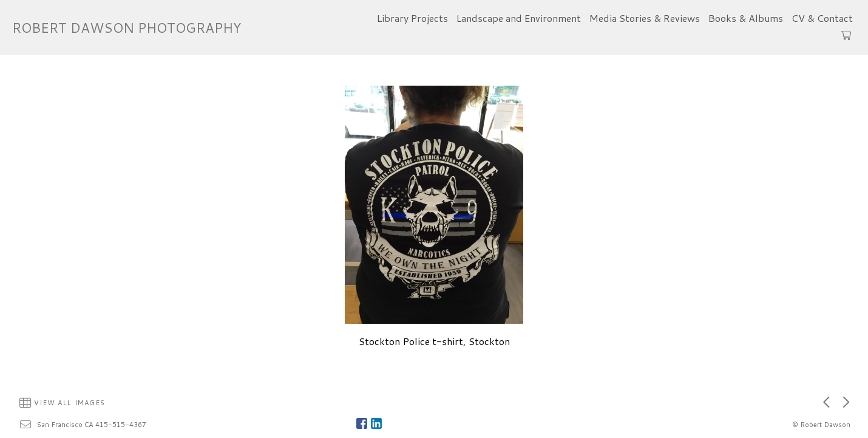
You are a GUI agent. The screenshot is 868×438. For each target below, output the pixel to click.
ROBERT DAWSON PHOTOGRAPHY (127, 28)
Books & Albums (746, 18)
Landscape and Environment (519, 18)
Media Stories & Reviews (645, 18)
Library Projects (412, 18)
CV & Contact (822, 18)
